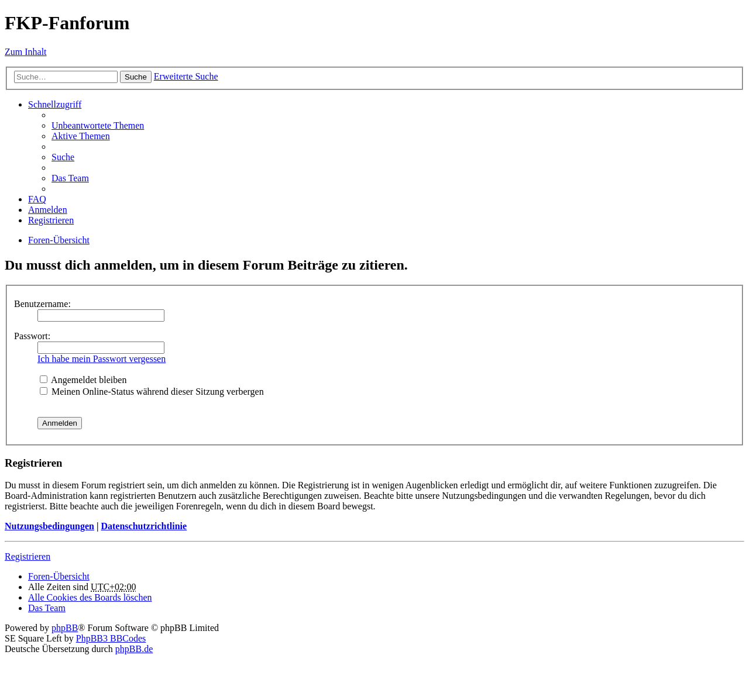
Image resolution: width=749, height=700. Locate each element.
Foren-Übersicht (59, 576)
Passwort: (32, 336)
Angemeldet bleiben (83, 380)
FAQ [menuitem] (37, 199)
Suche (136, 77)
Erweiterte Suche (186, 76)
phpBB (65, 628)
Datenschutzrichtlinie (144, 526)
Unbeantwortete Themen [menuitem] (98, 125)
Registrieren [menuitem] (51, 220)
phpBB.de (134, 649)
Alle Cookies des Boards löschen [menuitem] (90, 597)
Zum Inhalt (26, 52)
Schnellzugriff (55, 104)
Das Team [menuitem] (70, 178)
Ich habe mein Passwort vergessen (102, 359)
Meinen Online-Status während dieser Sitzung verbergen (152, 392)
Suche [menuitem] (63, 157)
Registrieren (28, 556)
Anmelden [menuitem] (48, 210)
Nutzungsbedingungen (49, 526)
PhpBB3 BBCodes (111, 638)
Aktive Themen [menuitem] (81, 136)
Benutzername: (42, 304)
